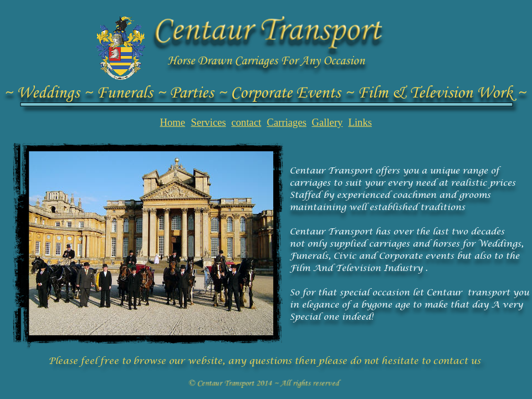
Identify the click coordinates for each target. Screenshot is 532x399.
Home (173, 122)
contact (247, 122)
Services (209, 122)
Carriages (287, 122)
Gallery (328, 122)
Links (360, 122)
